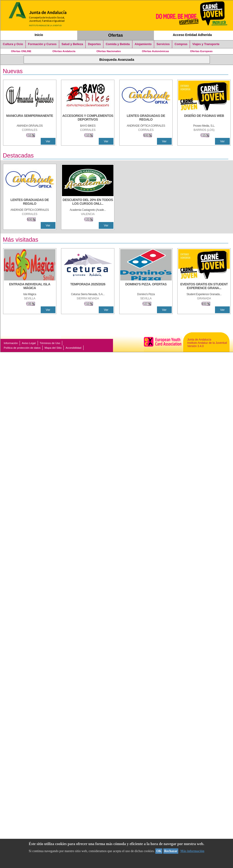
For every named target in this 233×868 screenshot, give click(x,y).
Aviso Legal (29, 343)
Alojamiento (143, 44)
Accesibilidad (73, 348)
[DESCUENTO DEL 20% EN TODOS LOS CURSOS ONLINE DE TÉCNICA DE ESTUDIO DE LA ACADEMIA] (88, 202)
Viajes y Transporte (206, 44)
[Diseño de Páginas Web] (204, 118)
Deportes (94, 44)
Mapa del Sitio (53, 348)
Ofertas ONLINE (21, 51)
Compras (181, 44)
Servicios (163, 44)
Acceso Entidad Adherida (192, 35)
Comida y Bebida (118, 44)
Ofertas (116, 35)
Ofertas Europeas (201, 51)
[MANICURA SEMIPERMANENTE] (30, 118)
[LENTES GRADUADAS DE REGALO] (146, 118)
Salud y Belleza (72, 44)
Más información (192, 851)
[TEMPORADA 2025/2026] (88, 287)
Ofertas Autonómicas (155, 51)
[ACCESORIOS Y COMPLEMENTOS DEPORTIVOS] (88, 118)
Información (11, 343)
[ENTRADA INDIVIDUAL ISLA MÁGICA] (30, 287)
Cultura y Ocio (13, 44)
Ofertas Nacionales (109, 51)
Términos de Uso (50, 343)
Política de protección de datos (22, 348)
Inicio (39, 35)
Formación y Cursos (42, 44)
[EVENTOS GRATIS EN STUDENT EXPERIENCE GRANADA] (204, 287)
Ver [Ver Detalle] (48, 141)
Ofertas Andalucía (64, 51)
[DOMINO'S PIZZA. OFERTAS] (146, 287)
